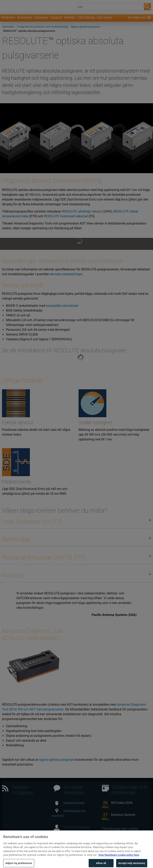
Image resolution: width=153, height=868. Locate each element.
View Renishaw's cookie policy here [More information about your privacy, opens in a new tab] (119, 861)
